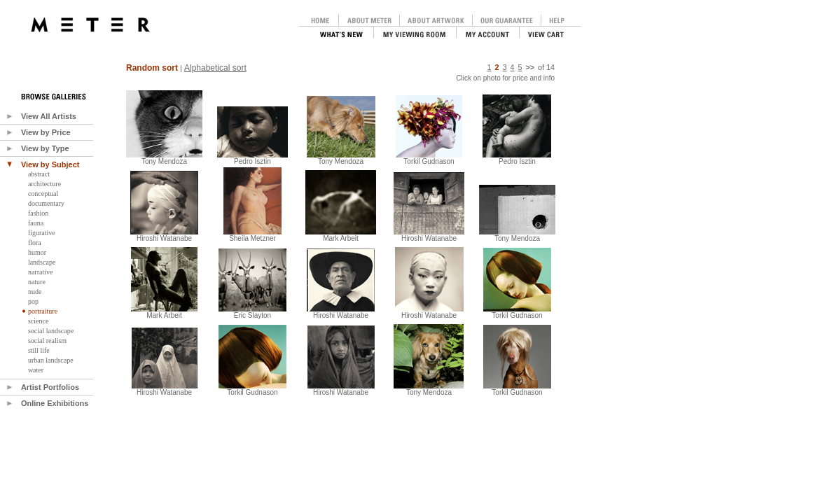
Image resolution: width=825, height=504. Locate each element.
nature (37, 282)
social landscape (51, 331)
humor (37, 252)
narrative (41, 272)
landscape (42, 262)
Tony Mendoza (164, 158)
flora (35, 243)
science (38, 321)
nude (35, 292)
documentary (46, 203)
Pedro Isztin (252, 158)
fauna (36, 223)
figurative (42, 233)
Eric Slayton (252, 312)
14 (550, 67)
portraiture (43, 311)
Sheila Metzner (252, 235)
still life (39, 350)
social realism (47, 341)
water (36, 370)
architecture (44, 184)
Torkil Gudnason (252, 389)
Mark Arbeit (164, 312)
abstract (39, 174)
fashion (38, 213)
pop (33, 301)
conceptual (43, 194)
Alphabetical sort (215, 68)
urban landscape (51, 360)
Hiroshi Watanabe (164, 235)
